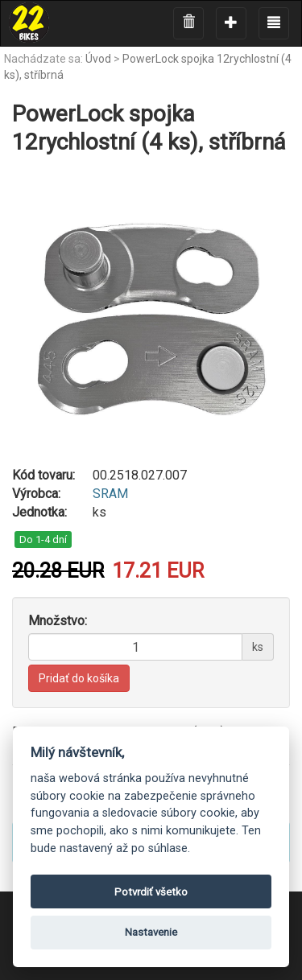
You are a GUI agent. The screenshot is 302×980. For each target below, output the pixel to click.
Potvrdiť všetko (151, 892)
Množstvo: (58, 621)
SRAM (110, 494)
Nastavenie (151, 932)
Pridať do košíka (79, 678)
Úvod (98, 59)
